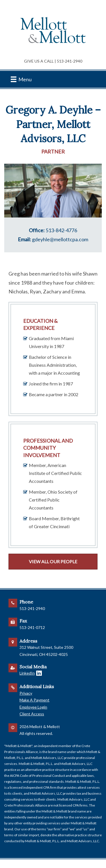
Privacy (26, 693)
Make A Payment (34, 700)
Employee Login (33, 707)
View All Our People (53, 561)
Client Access (32, 714)
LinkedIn (27, 673)
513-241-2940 (70, 61)
